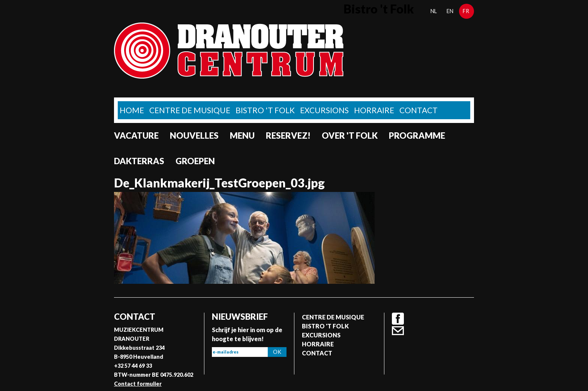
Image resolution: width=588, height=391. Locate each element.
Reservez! (288, 136)
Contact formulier (138, 384)
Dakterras (139, 161)
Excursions (324, 110)
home (132, 110)
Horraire (374, 110)
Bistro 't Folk (265, 110)
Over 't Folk (350, 136)
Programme (417, 136)
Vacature (136, 136)
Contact (418, 110)
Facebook (398, 319)
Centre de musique (190, 110)
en (450, 11)
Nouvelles (194, 136)
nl (434, 11)
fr (466, 11)
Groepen (195, 161)
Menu (242, 136)
